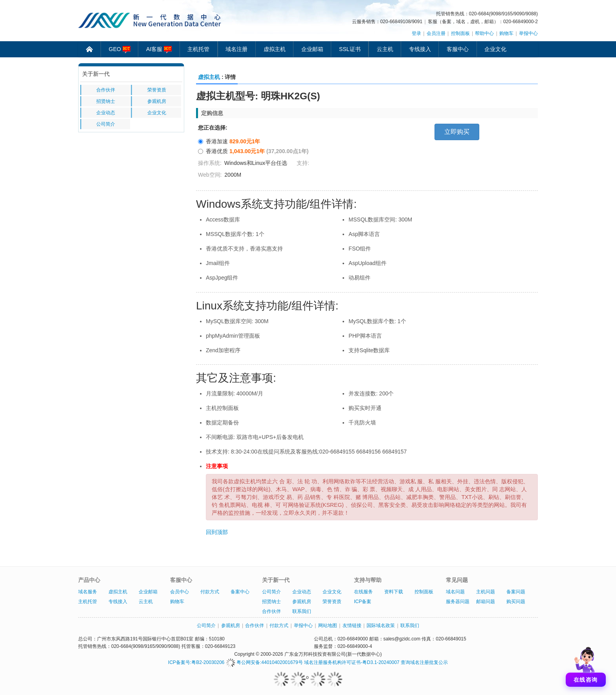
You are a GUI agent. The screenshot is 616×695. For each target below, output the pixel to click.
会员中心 (180, 592)
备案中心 (240, 592)
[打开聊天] (586, 665)
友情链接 (352, 625)
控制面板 (460, 33)
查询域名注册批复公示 (424, 662)
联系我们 (302, 611)
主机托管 (198, 49)
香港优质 (253, 151)
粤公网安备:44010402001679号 (264, 662)
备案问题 (516, 592)
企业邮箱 (312, 49)
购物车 (506, 33)
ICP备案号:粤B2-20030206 (196, 662)
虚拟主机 (275, 49)
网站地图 (328, 625)
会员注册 (436, 33)
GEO (120, 49)
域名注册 (236, 49)
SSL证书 (350, 49)
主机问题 (486, 592)
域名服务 (88, 592)
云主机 (385, 49)
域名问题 (455, 592)
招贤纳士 (106, 101)
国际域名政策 (381, 625)
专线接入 (420, 49)
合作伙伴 (106, 90)
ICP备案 (363, 602)
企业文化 (495, 49)
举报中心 (528, 33)
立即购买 (457, 132)
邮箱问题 (486, 602)
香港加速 (229, 141)
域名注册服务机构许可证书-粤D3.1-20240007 (352, 662)
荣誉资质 (157, 90)
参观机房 (157, 101)
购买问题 (516, 602)
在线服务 (363, 592)
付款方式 (210, 592)
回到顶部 (217, 532)
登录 (416, 33)
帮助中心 (484, 33)
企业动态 (106, 113)
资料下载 (394, 592)
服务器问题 (458, 602)
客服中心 (458, 49)
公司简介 (106, 124)
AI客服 (159, 49)
